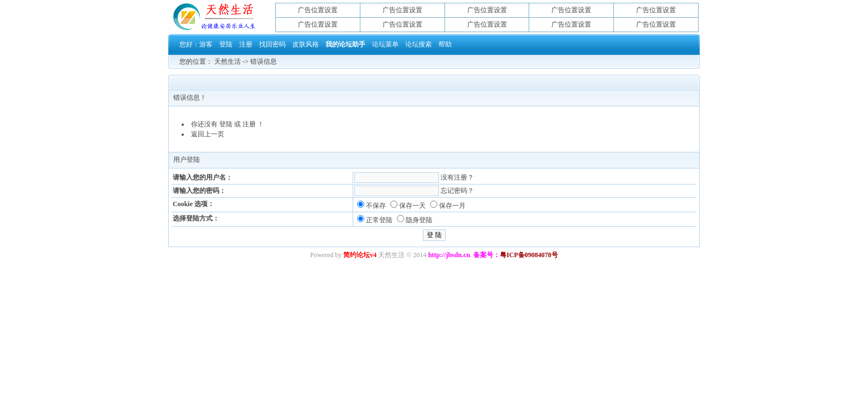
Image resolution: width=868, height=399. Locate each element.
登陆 (226, 44)
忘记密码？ (457, 191)
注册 (246, 44)
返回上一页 (208, 134)
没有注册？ (457, 177)
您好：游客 (196, 44)
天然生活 (228, 62)
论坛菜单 (385, 44)
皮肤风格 (306, 44)
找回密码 (272, 44)
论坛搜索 (418, 44)
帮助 (445, 44)
